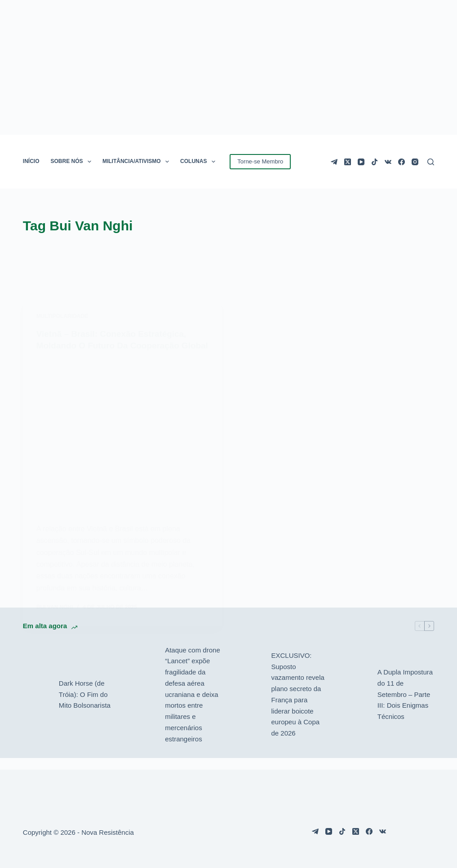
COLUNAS (200, 162)
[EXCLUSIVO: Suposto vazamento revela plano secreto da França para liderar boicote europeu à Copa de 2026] (248, 706)
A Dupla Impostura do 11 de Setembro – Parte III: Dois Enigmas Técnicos (405, 705)
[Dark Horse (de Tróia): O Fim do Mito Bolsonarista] (36, 706)
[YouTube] (361, 162)
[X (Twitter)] (348, 162)
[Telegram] (334, 162)
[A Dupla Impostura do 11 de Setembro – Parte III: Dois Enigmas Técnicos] (355, 706)
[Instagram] (415, 162)
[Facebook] (402, 162)
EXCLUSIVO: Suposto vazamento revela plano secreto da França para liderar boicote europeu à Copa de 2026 (297, 705)
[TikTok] (375, 162)
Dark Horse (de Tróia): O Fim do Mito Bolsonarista (85, 706)
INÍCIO (31, 161)
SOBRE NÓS (73, 162)
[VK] (388, 162)
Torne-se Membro (260, 161)
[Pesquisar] (431, 162)
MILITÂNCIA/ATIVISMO (138, 162)
